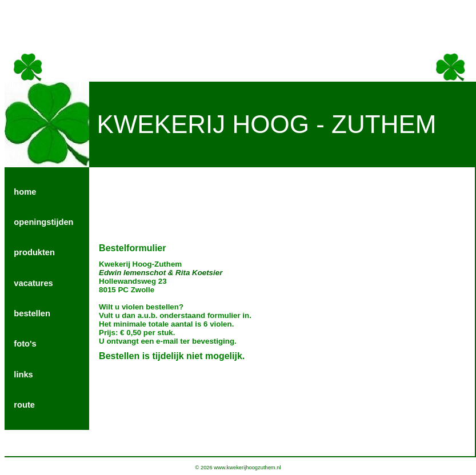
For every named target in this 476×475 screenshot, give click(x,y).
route (24, 405)
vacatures (33, 283)
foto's (25, 344)
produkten (34, 252)
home (25, 192)
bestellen (32, 313)
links (23, 375)
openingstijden (43, 222)
